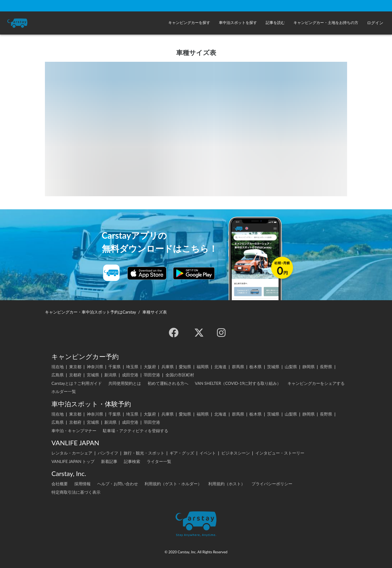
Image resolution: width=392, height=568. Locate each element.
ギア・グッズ (182, 453)
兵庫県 (168, 367)
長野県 (326, 367)
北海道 (220, 367)
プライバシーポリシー (272, 484)
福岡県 (203, 367)
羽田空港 (152, 375)
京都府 (75, 375)
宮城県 (93, 375)
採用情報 (82, 484)
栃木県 (255, 367)
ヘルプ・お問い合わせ (118, 484)
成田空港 (130, 375)
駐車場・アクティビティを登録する (136, 431)
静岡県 (309, 367)
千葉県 (114, 367)
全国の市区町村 (180, 375)
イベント (208, 453)
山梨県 (291, 367)
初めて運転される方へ (168, 383)
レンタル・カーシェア (72, 453)
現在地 (58, 367)
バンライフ (108, 453)
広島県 (58, 375)
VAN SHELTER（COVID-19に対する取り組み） (238, 383)
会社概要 (60, 484)
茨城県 (273, 367)
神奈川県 (95, 367)
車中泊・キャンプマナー (74, 431)
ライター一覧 (159, 461)
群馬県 (238, 367)
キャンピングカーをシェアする (316, 383)
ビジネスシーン (236, 453)
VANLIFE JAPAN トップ (73, 461)
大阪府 (150, 367)
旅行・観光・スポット (144, 453)
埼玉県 (132, 367)
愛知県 (185, 367)
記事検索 (132, 461)
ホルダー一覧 (64, 391)
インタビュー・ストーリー (280, 453)
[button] (189, 23)
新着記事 (109, 461)
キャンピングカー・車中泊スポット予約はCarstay (91, 312)
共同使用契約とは (125, 383)
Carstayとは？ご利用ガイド (77, 383)
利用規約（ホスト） (227, 484)
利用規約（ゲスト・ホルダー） (173, 484)
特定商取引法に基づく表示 (76, 492)
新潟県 (110, 375)
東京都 (75, 367)
